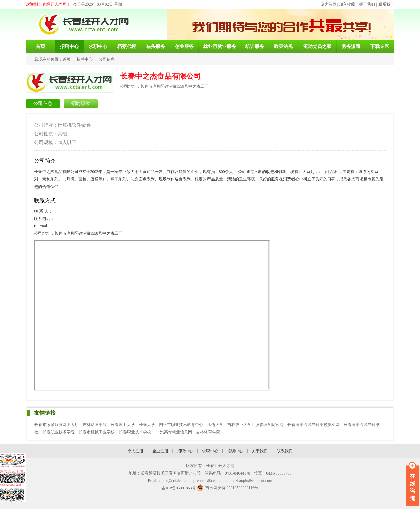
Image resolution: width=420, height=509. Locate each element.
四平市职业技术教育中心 (181, 425)
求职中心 (210, 451)
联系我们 (386, 4)
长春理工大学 (123, 425)
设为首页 (328, 4)
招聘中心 (85, 59)
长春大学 (147, 425)
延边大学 (215, 425)
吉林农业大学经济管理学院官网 (255, 425)
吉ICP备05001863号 (179, 488)
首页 (67, 59)
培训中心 (235, 451)
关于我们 (367, 4)
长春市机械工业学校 (97, 432)
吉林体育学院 (208, 432)
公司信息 (107, 59)
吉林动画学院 (95, 425)
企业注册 (160, 451)
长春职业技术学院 (59, 432)
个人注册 (135, 451)
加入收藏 (347, 4)
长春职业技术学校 (135, 432)
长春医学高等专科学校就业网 (314, 425)
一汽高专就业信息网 (174, 432)
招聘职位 (81, 104)
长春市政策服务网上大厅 (57, 425)
